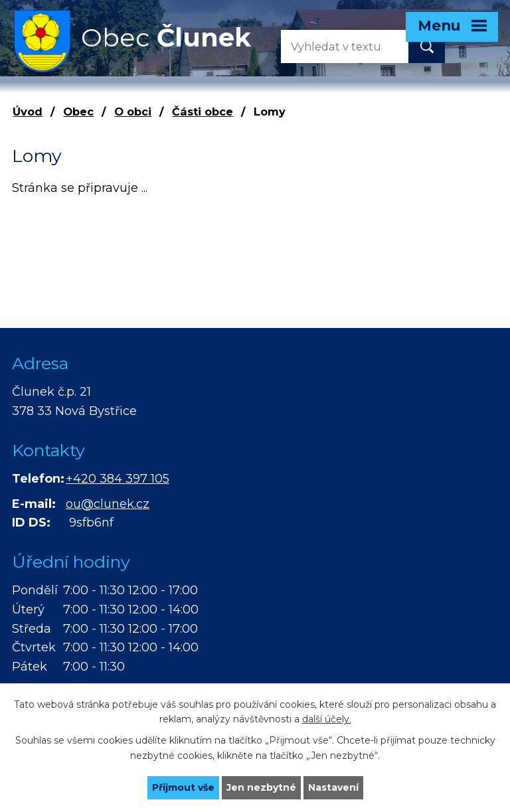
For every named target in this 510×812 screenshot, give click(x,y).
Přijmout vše (183, 787)
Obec (78, 112)
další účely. (327, 720)
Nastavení (333, 787)
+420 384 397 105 (118, 479)
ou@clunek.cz (108, 504)
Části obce (203, 112)
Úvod (28, 112)
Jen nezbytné (261, 787)
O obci (133, 112)
